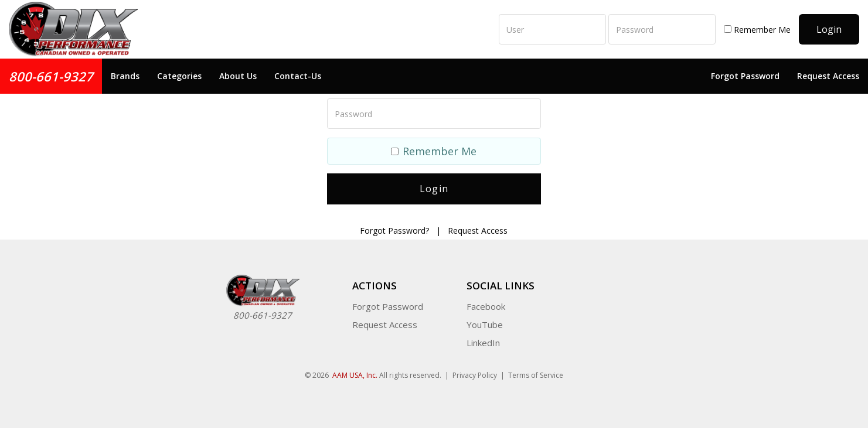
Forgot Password (745, 76)
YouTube (485, 325)
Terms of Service (536, 375)
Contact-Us (298, 76)
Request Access (828, 76)
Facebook (486, 306)
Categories (179, 76)
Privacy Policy (475, 375)
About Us (238, 76)
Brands (125, 76)
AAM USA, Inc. (355, 375)
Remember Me (757, 30)
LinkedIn (483, 343)
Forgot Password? (394, 231)
